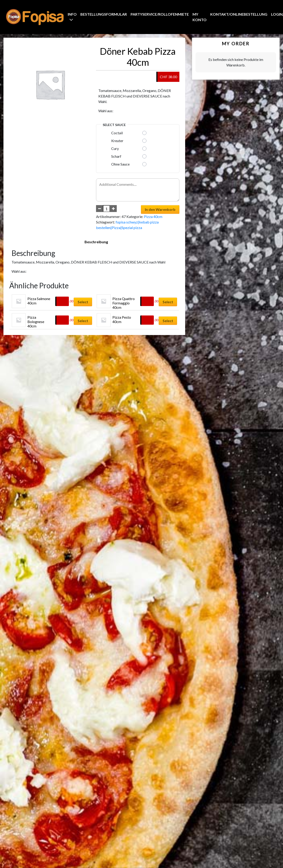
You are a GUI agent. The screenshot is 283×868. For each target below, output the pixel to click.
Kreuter (117, 141)
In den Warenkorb (160, 209)
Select (83, 302)
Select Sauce (114, 125)
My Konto (200, 17)
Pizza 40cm (153, 216)
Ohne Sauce (120, 164)
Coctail (117, 133)
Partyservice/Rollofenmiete (160, 14)
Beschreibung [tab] (96, 242)
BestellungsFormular (104, 14)
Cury (115, 148)
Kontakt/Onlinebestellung (239, 14)
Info (72, 14)
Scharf (116, 156)
